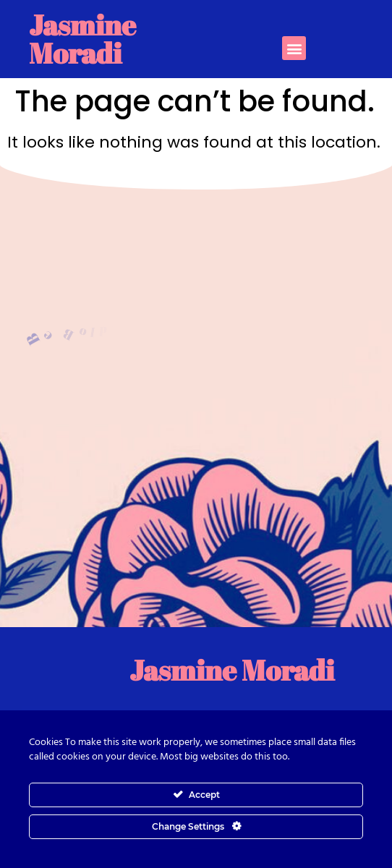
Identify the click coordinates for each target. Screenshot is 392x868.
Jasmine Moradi (82, 39)
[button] (294, 48)
